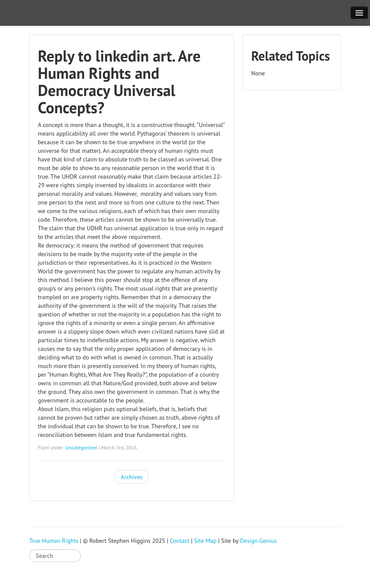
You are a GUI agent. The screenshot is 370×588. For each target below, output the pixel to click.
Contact (180, 541)
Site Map (205, 541)
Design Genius (258, 541)
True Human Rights (54, 541)
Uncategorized (81, 447)
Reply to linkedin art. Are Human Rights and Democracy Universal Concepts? (119, 82)
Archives (132, 477)
